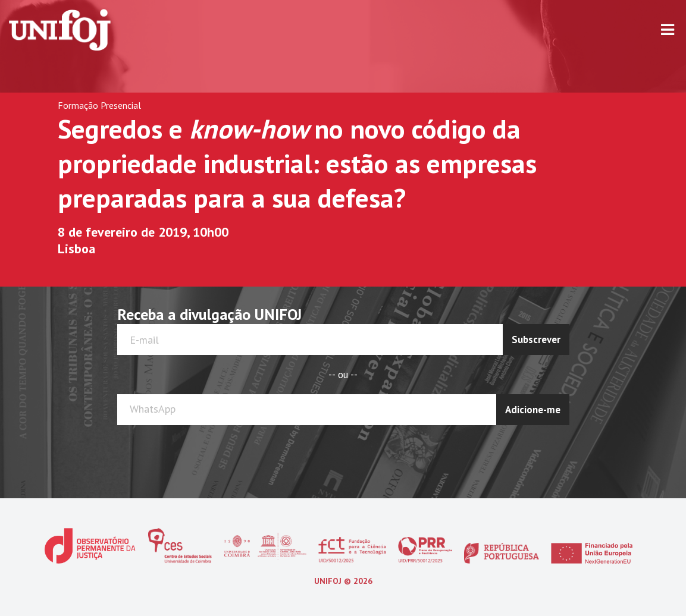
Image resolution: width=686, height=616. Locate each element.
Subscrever (536, 340)
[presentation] (522, 454)
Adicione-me (533, 410)
